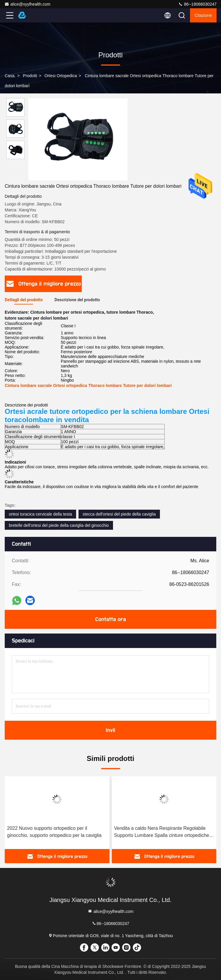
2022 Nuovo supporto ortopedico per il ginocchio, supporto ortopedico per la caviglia (54, 832)
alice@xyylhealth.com (27, 4)
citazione (203, 15)
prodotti (30, 76)
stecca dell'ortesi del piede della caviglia (119, 514)
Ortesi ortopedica (61, 76)
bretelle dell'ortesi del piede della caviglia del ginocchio (59, 525)
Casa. (10, 76)
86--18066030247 (197, 4)
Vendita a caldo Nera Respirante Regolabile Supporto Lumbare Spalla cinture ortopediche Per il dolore (162, 832)
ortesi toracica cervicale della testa (40, 514)
